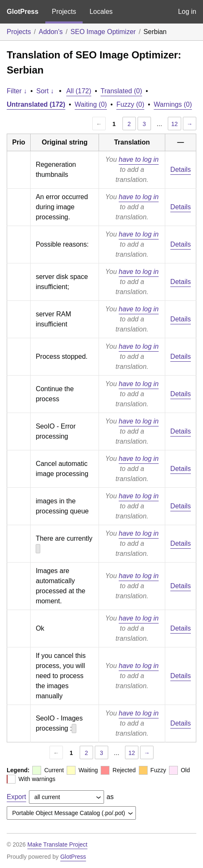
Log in (187, 12)
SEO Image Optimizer (103, 32)
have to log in (139, 159)
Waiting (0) (91, 104)
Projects (64, 12)
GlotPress (23, 12)
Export (16, 797)
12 (174, 124)
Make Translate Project (57, 844)
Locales (101, 12)
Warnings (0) (173, 104)
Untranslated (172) (36, 104)
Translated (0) (121, 91)
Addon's (51, 32)
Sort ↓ (45, 91)
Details (181, 170)
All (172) (79, 91)
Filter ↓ (17, 91)
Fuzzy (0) (130, 104)
